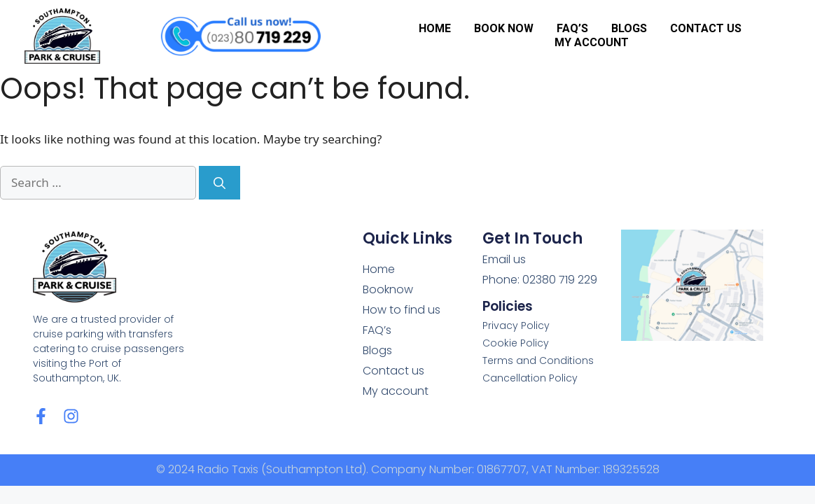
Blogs (629, 28)
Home (435, 28)
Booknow (388, 289)
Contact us (706, 28)
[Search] (220, 183)
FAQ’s (572, 28)
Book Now (504, 28)
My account (592, 42)
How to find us (402, 310)
